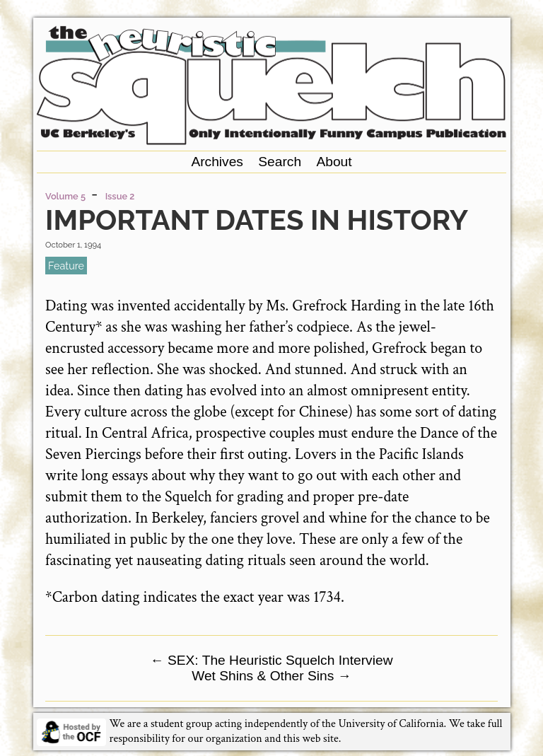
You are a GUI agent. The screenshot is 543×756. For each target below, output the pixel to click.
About (334, 162)
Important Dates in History (257, 220)
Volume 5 (65, 196)
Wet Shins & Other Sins (271, 676)
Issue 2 (120, 196)
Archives (217, 162)
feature (66, 266)
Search (280, 162)
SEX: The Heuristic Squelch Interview (271, 660)
